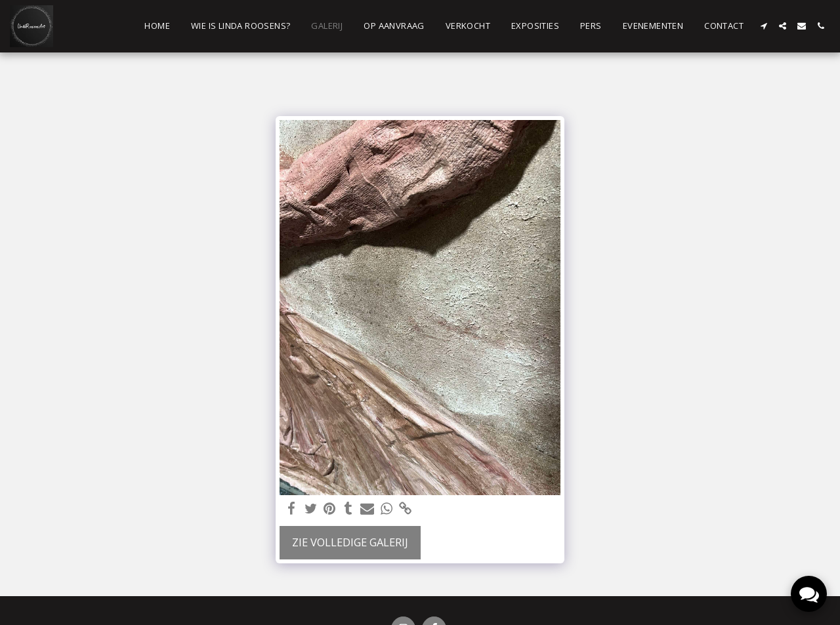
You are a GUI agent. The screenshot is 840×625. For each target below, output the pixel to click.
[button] (764, 26)
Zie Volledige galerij (350, 542)
